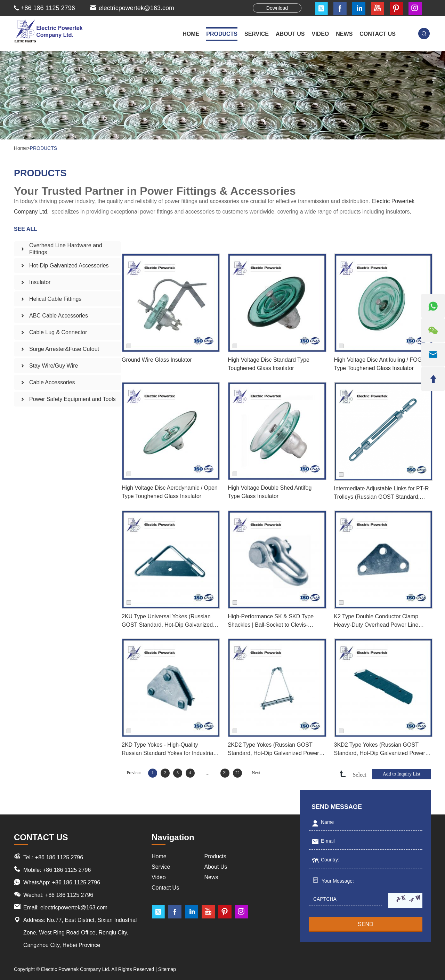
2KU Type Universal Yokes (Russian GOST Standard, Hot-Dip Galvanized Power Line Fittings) (167, 621)
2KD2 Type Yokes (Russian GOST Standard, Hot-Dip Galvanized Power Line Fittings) (273, 750)
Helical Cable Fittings (55, 299)
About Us (216, 867)
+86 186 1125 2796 (76, 882)
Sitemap (167, 969)
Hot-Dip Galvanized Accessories (69, 266)
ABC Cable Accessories (59, 316)
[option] (222, 95)
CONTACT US (378, 34)
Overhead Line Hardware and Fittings (66, 249)
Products (215, 856)
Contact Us (165, 888)
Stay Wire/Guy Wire (54, 366)
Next (256, 773)
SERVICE (257, 34)
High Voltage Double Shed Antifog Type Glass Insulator (270, 492)
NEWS (344, 34)
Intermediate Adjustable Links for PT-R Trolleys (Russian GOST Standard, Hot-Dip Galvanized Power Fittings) (382, 493)
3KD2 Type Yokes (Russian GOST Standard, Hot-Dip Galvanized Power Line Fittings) (380, 750)
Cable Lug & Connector (58, 332)
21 (225, 773)
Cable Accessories (52, 382)
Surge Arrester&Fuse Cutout (64, 349)
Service (161, 867)
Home (191, 34)
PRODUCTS (222, 34)
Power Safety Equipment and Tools (72, 399)
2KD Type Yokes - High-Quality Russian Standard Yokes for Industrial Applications (168, 750)
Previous (134, 773)
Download (277, 8)
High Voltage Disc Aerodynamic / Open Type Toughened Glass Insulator (170, 492)
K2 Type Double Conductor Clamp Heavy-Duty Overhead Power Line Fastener (376, 621)
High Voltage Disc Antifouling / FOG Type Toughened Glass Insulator (378, 364)
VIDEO (321, 34)
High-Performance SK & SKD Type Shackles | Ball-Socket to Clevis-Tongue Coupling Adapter (271, 621)
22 (237, 773)
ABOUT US (290, 34)
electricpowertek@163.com (136, 8)
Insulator (40, 282)
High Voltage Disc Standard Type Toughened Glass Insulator (269, 364)
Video (159, 877)
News (211, 877)
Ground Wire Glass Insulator (157, 360)
